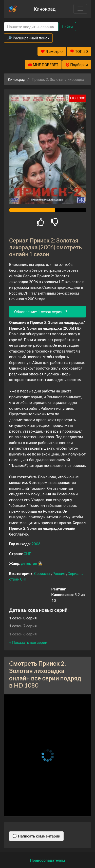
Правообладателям (48, 860)
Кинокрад (45, 9)
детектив (30, 563)
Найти (67, 27)
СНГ (27, 554)
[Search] (31, 27)
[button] (28, 642)
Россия (59, 573)
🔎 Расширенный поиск (28, 38)
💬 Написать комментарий (36, 836)
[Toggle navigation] (80, 9)
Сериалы (43, 573)
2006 (36, 544)
